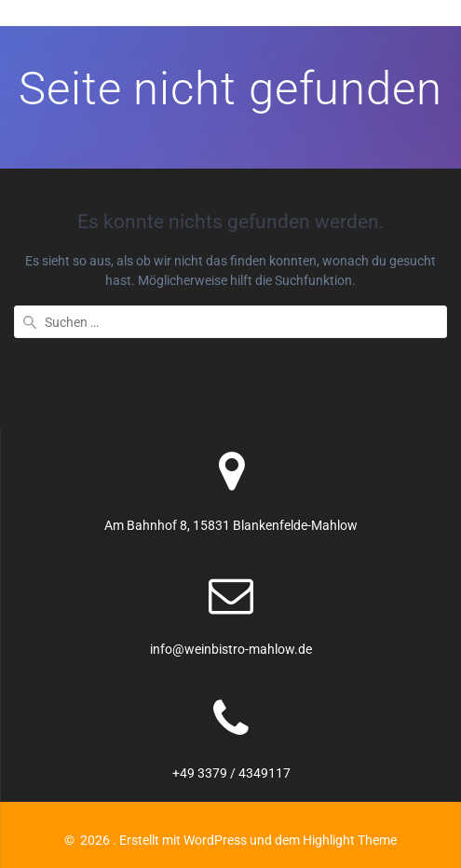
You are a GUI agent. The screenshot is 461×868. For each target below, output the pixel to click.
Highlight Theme (350, 840)
